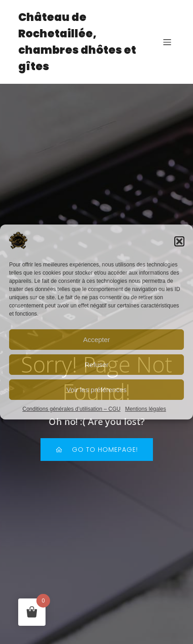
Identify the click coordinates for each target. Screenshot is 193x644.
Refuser (97, 365)
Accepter (96, 340)
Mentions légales (146, 409)
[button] (179, 241)
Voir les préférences (97, 390)
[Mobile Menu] (167, 42)
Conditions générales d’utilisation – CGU (71, 409)
